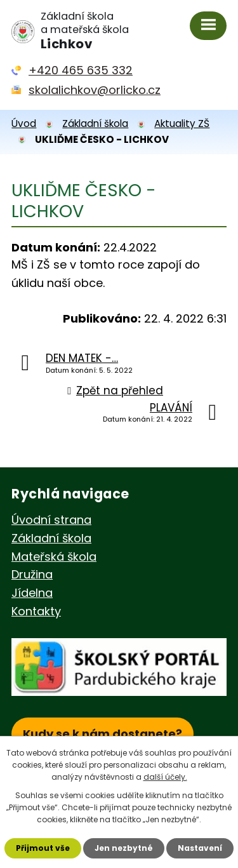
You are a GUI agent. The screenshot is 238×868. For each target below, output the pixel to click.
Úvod (24, 124)
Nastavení (200, 848)
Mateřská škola (54, 557)
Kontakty (36, 611)
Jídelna (32, 593)
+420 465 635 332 (81, 70)
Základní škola (95, 124)
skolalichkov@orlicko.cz (95, 90)
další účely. (165, 777)
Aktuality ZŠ (182, 124)
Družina (32, 574)
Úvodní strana (51, 520)
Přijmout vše (43, 848)
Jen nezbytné (124, 848)
